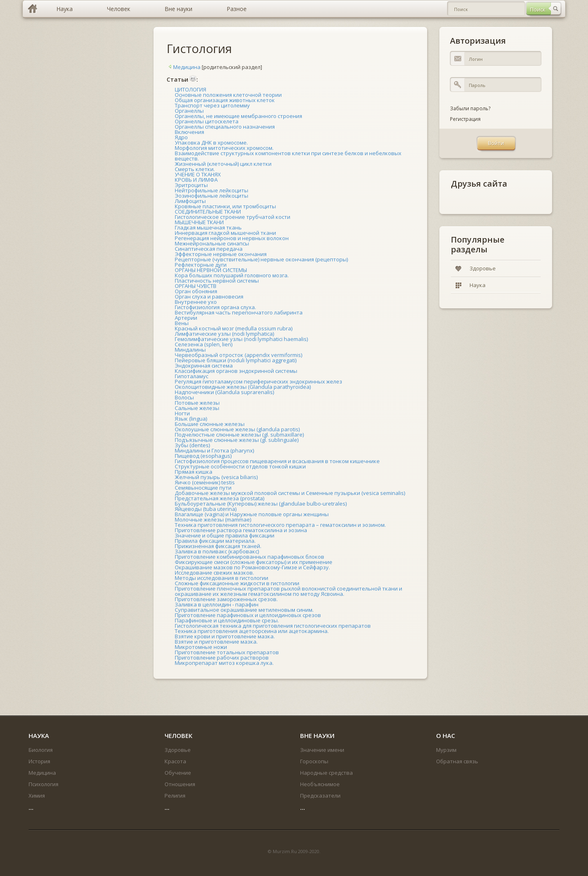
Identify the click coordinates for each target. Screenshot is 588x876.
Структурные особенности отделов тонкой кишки (240, 466)
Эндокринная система (204, 366)
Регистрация (465, 119)
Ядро (181, 137)
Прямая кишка (194, 472)
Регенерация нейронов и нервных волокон (232, 238)
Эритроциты (191, 185)
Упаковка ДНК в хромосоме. (211, 143)
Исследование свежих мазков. (214, 573)
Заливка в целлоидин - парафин (217, 604)
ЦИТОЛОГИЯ (190, 89)
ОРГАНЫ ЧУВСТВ (196, 286)
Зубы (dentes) (192, 445)
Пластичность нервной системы (217, 281)
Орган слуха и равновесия (209, 296)
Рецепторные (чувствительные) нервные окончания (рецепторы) (261, 259)
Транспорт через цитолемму (212, 105)
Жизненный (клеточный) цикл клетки (223, 164)
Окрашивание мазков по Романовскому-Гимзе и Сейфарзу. (252, 567)
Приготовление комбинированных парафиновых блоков (249, 557)
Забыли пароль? (470, 108)
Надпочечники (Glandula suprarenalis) (224, 392)
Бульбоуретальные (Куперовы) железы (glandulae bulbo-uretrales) (261, 504)
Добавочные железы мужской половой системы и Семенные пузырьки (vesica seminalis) (290, 493)
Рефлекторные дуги (201, 265)
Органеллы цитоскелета (207, 121)
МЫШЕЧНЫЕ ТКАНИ (199, 222)
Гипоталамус (192, 376)
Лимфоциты (190, 201)
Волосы (184, 397)
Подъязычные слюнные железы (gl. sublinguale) (237, 440)
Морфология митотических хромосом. (224, 148)
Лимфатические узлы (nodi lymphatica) (224, 334)
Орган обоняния (196, 291)
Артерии (186, 318)
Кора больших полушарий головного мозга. (232, 275)
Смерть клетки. (195, 169)
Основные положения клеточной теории (228, 95)
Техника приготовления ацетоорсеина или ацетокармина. (252, 631)
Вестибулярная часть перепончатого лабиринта (239, 312)
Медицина (184, 67)
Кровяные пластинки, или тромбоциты (225, 206)
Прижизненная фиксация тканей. (218, 546)
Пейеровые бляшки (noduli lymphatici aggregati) (236, 360)
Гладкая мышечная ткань (208, 227)
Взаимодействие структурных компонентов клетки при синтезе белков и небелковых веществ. (288, 156)
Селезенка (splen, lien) (204, 344)
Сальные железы (197, 408)
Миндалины (190, 350)
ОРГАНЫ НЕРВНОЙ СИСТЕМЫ (211, 270)
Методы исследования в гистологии (222, 578)
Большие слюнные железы (210, 424)
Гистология (199, 48)
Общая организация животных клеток (225, 100)
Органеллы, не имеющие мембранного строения (238, 116)
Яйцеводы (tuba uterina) (206, 509)
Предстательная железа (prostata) (219, 498)
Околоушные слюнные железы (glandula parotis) (237, 429)
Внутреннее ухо (196, 302)
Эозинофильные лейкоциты (212, 196)
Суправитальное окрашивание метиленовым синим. (244, 610)
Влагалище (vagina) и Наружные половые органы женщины (252, 514)
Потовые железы (197, 403)
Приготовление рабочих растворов (222, 658)
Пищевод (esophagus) (203, 456)
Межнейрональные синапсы (212, 243)
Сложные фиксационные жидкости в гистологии (237, 583)
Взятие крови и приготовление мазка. (225, 636)
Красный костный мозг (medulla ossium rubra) (234, 328)
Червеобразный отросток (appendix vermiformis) (238, 355)
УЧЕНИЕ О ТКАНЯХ (198, 174)
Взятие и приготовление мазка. (216, 642)
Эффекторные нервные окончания (221, 254)
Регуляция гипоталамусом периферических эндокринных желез (258, 381)
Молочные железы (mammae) (213, 519)
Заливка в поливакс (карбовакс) (217, 551)
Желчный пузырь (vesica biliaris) (216, 477)
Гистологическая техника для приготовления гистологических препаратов (273, 626)
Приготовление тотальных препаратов (227, 652)
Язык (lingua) (191, 419)
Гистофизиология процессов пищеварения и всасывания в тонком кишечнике (277, 461)
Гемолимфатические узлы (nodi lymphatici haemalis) (241, 339)
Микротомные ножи (201, 647)
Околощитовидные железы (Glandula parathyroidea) (243, 387)
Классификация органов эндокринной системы (236, 371)
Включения (189, 132)
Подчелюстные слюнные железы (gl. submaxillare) (239, 435)
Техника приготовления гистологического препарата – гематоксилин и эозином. (280, 525)
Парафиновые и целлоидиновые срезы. (227, 620)
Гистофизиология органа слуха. (215, 307)
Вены (182, 323)
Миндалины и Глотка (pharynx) (214, 450)
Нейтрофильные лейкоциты (212, 190)
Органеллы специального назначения (225, 127)
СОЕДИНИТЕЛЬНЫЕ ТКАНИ (208, 212)
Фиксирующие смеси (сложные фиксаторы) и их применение (254, 562)
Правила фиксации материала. (215, 541)
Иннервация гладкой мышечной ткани (225, 233)
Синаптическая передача (209, 249)
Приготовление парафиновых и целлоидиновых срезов (248, 615)
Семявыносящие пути (203, 488)
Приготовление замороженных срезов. (226, 599)
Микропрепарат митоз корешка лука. (224, 663)
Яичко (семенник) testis (205, 482)
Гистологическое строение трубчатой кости (233, 217)
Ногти (182, 413)
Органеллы (189, 111)
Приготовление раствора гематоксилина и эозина (241, 530)
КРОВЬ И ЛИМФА (196, 180)
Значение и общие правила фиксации (225, 535)
